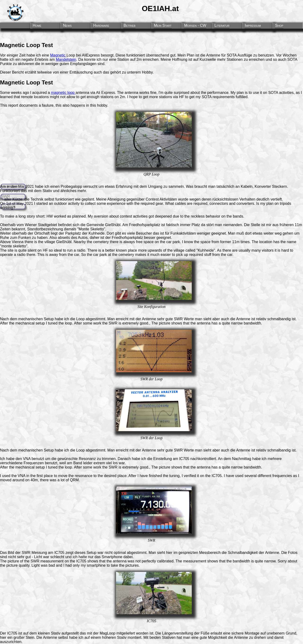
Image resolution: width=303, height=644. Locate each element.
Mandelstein (66, 59)
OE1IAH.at (160, 9)
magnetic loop (63, 93)
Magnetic (58, 55)
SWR (178, 319)
